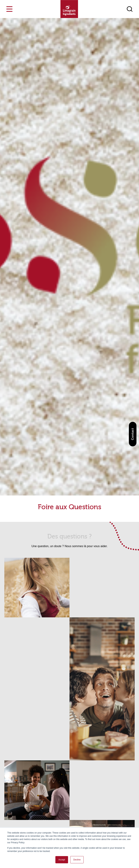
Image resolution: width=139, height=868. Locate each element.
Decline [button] (77, 860)
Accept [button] (62, 860)
